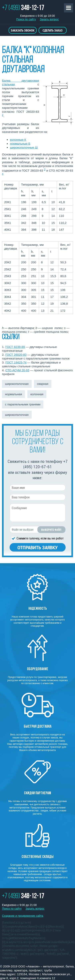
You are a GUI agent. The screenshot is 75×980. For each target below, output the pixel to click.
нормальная (13, 394)
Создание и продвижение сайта (23, 916)
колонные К (18, 140)
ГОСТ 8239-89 (15, 347)
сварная (43, 384)
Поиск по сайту (26, 19)
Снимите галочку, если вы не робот (40, 538)
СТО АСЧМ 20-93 (17, 370)
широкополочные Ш (24, 147)
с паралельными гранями (23, 404)
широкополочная (17, 384)
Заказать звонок (22, 30)
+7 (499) (23, 8)
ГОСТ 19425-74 (16, 362)
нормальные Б (20, 144)
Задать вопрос (49, 19)
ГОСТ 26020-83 (16, 355)
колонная (37, 394)
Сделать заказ (53, 30)
